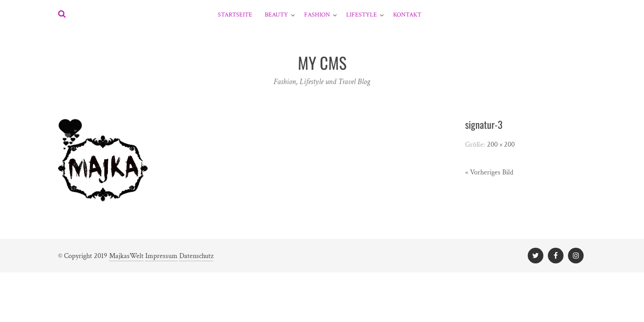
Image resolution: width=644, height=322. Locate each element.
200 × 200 (501, 145)
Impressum (161, 256)
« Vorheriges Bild (489, 172)
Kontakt (407, 15)
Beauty (276, 15)
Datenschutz (196, 256)
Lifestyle (362, 15)
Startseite (235, 15)
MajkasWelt (126, 256)
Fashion (317, 15)
